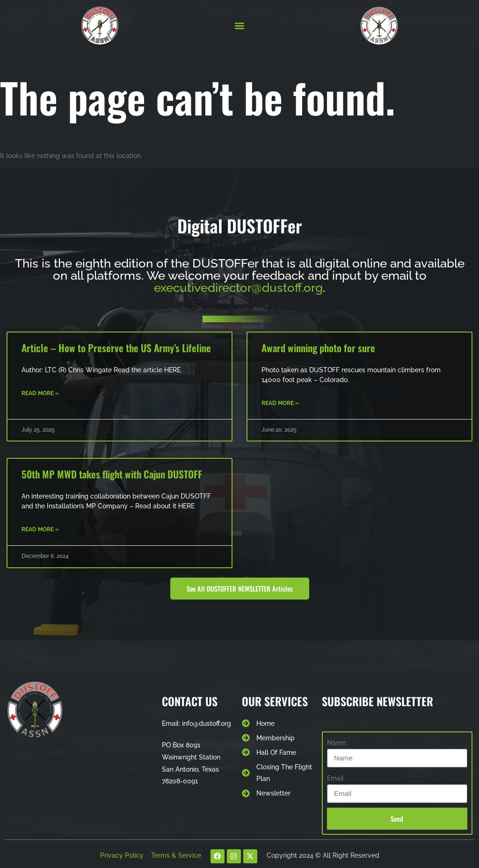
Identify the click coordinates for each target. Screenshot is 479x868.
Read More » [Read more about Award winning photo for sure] (280, 403)
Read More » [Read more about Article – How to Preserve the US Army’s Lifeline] (40, 393)
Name (336, 742)
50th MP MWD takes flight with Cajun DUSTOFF (112, 474)
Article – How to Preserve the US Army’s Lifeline (116, 348)
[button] (239, 26)
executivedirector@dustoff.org (238, 288)
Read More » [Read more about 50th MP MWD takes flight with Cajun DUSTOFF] (40, 529)
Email (335, 778)
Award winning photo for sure (318, 348)
